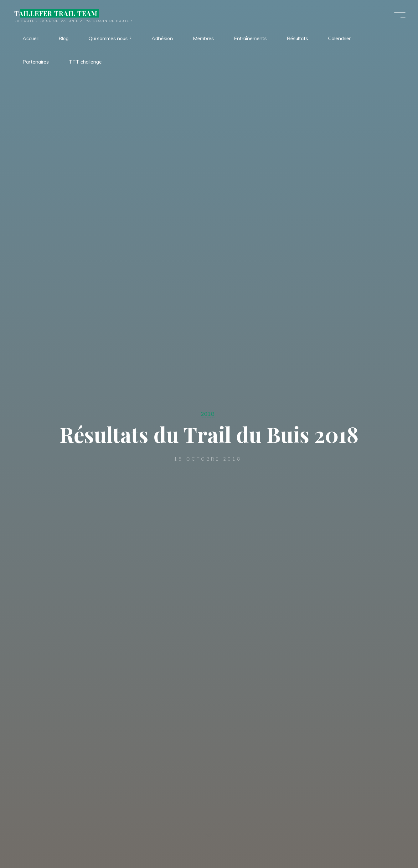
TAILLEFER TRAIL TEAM (56, 13)
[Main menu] (400, 15)
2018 (208, 414)
